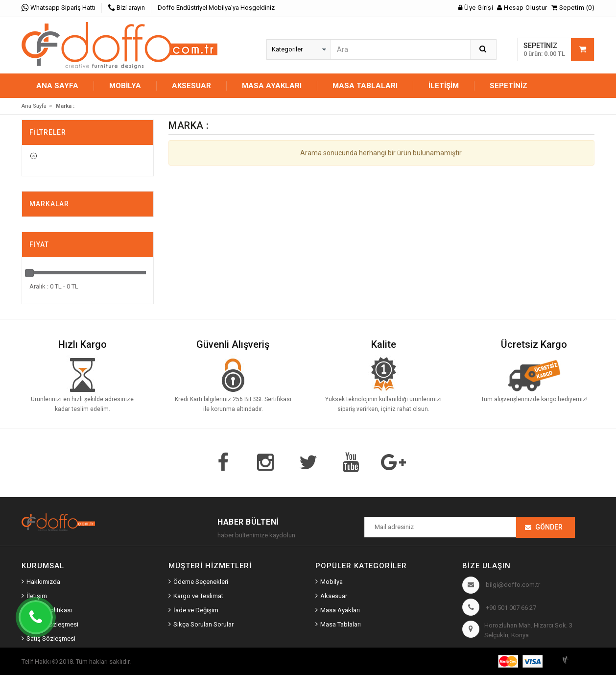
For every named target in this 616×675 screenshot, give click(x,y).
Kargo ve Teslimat (198, 596)
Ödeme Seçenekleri (201, 582)
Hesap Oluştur (522, 8)
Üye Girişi (476, 8)
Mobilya (332, 582)
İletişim (444, 86)
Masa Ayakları (340, 610)
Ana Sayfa (57, 86)
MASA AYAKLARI (272, 86)
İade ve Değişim (196, 610)
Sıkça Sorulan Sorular (203, 624)
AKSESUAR (191, 86)
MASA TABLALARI (365, 86)
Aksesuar (334, 596)
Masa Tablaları (341, 624)
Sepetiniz (509, 86)
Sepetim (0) (573, 8)
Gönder (549, 527)
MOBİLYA (125, 86)
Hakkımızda (43, 582)
